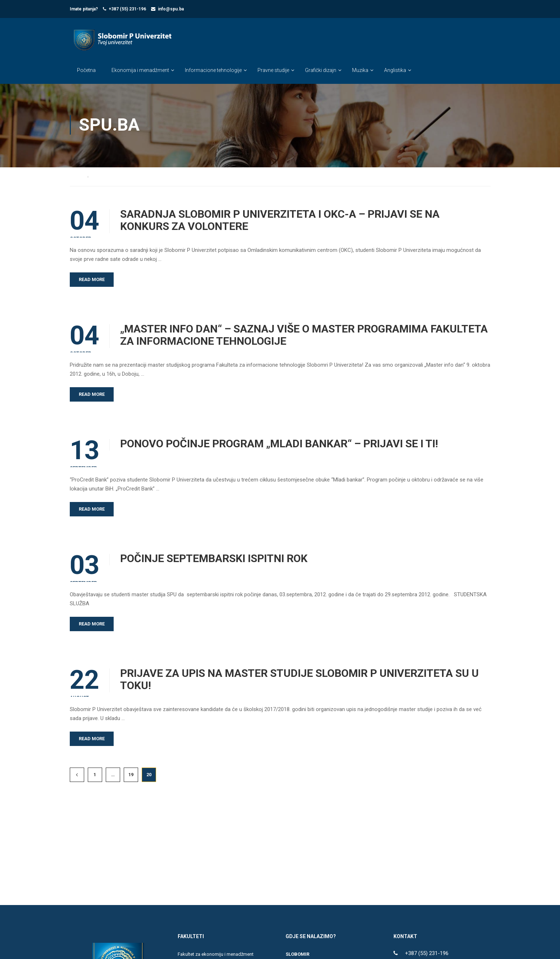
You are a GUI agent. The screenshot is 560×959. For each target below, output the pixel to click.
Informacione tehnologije (213, 71)
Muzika (360, 71)
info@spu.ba (171, 9)
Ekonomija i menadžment (140, 71)
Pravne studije (273, 71)
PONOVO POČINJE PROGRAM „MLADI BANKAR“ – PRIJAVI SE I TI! (279, 445)
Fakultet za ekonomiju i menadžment (216, 955)
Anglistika (395, 71)
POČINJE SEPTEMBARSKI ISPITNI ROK (214, 560)
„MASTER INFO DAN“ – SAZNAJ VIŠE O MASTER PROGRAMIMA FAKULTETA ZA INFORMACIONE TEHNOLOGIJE (304, 336)
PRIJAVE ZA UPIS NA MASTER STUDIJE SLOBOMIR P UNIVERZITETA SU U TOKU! (299, 680)
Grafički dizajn (321, 71)
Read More (92, 281)
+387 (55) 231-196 (127, 9)
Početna (86, 71)
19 (131, 776)
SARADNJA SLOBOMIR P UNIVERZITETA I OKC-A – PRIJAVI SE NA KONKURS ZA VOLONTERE (280, 221)
